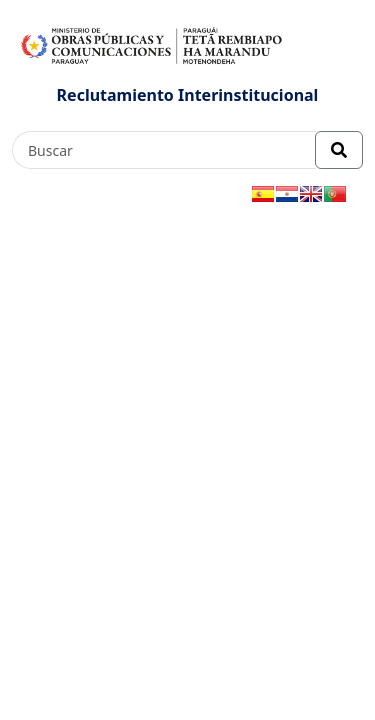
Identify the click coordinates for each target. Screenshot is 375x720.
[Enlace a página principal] (152, 44)
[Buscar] (164, 150)
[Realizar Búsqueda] (339, 150)
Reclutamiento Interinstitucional (188, 95)
